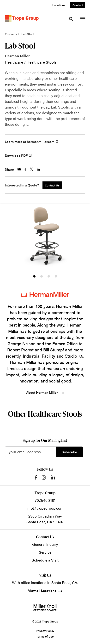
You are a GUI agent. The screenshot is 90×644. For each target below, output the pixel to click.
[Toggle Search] (71, 19)
